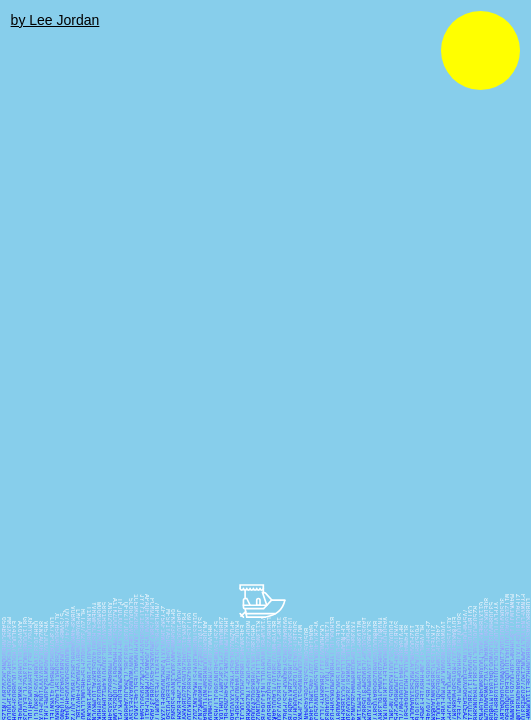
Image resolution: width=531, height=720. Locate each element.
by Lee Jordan (55, 20)
